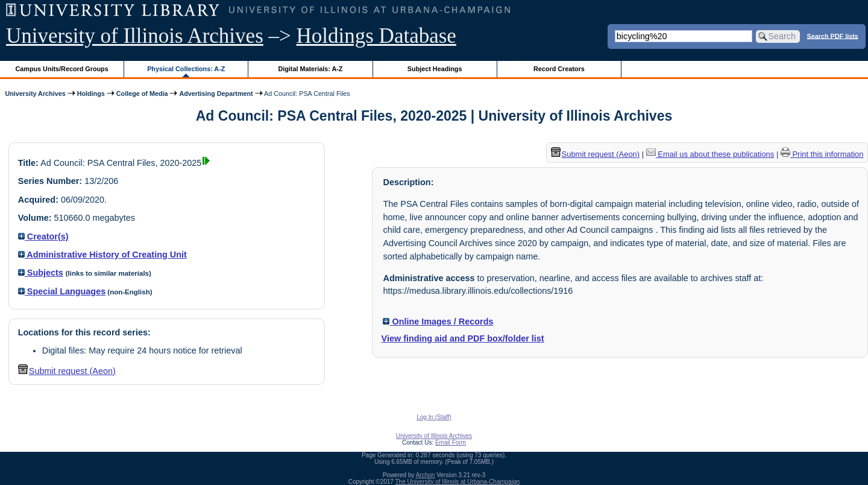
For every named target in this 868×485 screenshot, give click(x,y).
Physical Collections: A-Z (186, 69)
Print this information (822, 154)
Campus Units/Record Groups (62, 69)
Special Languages (62, 291)
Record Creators (559, 69)
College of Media (142, 94)
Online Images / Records (438, 322)
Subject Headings (435, 69)
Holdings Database (376, 36)
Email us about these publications (710, 154)
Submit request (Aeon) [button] (67, 371)
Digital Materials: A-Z (310, 69)
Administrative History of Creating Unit (102, 255)
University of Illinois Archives (135, 36)
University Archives (35, 94)
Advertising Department (216, 94)
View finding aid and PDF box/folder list (463, 338)
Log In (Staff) (434, 417)
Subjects (41, 273)
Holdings (91, 94)
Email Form (451, 442)
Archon (426, 475)
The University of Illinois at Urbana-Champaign (458, 482)
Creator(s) (43, 236)
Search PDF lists (833, 36)
